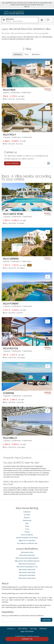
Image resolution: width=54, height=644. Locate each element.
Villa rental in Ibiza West (27, 575)
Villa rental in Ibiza (27, 552)
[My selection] (49, 20)
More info (40, 5)
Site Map (34, 629)
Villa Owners (23, 629)
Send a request (12, 163)
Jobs (27, 523)
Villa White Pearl (13, 214)
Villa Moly (9, 135)
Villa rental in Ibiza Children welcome (27, 561)
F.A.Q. (27, 529)
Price (27, 54)
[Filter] (42, 20)
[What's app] (48, 163)
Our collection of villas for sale (27, 543)
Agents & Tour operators (27, 540)
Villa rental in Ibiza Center (27, 578)
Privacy (27, 532)
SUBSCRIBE (46, 620)
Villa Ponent (11, 304)
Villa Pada (9, 90)
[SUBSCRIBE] (21, 620)
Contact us (27, 639)
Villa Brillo (10, 438)
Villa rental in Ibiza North (27, 569)
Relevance (18, 54)
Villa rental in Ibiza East (27, 555)
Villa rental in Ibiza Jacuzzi (27, 564)
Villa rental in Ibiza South (27, 572)
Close (27, 7)
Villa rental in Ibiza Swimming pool (27, 558)
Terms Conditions (27, 535)
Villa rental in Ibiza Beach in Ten (27, 567)
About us (27, 517)
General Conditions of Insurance (27, 538)
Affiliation (43, 629)
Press (27, 526)
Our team (27, 515)
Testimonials (27, 520)
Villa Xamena (11, 259)
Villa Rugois (11, 348)
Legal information (27, 631)
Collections (27, 512)
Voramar (9, 393)
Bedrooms (36, 54)
